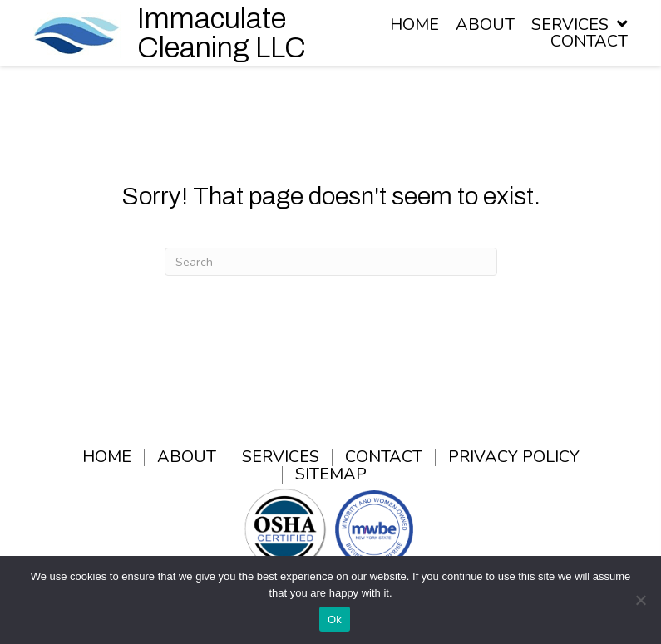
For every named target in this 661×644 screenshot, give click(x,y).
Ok (335, 619)
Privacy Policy (514, 457)
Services (281, 457)
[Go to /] (172, 33)
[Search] (331, 262)
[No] (640, 600)
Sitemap (331, 475)
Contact (384, 457)
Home (107, 457)
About (187, 457)
